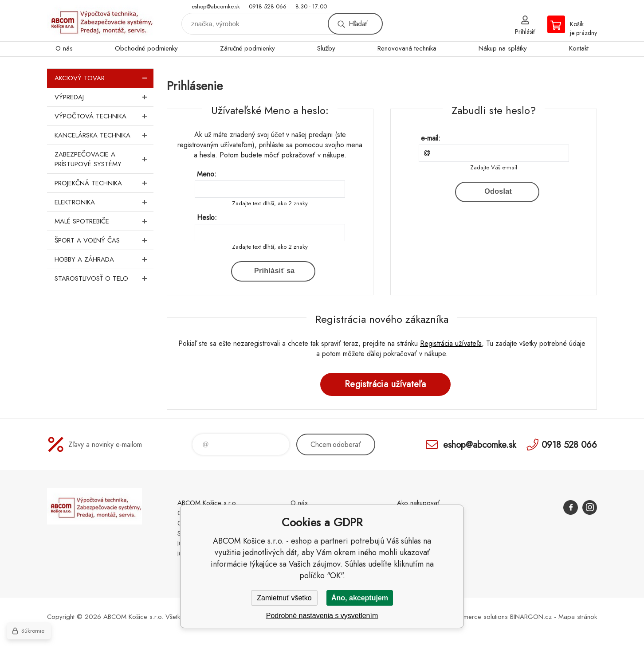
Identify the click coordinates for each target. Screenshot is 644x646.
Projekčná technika (104, 183)
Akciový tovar (104, 78)
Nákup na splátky (503, 48)
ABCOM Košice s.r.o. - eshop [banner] (100, 21)
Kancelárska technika (104, 135)
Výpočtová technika (104, 116)
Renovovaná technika (407, 48)
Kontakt (579, 48)
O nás (64, 48)
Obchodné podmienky (146, 48)
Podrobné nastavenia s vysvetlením (322, 616)
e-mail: (431, 138)
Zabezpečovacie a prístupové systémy (104, 159)
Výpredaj (104, 97)
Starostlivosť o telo (104, 278)
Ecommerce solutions (478, 617)
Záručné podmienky (247, 48)
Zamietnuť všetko (284, 598)
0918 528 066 (268, 6)
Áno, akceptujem (360, 598)
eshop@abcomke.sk (216, 6)
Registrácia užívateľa (451, 343)
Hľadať (358, 24)
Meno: (207, 174)
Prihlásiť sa (275, 271)
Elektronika (104, 202)
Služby (326, 48)
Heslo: (207, 217)
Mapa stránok (578, 617)
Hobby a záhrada (104, 259)
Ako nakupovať (418, 503)
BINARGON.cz (531, 617)
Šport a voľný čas (104, 240)
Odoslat (498, 191)
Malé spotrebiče (104, 221)
